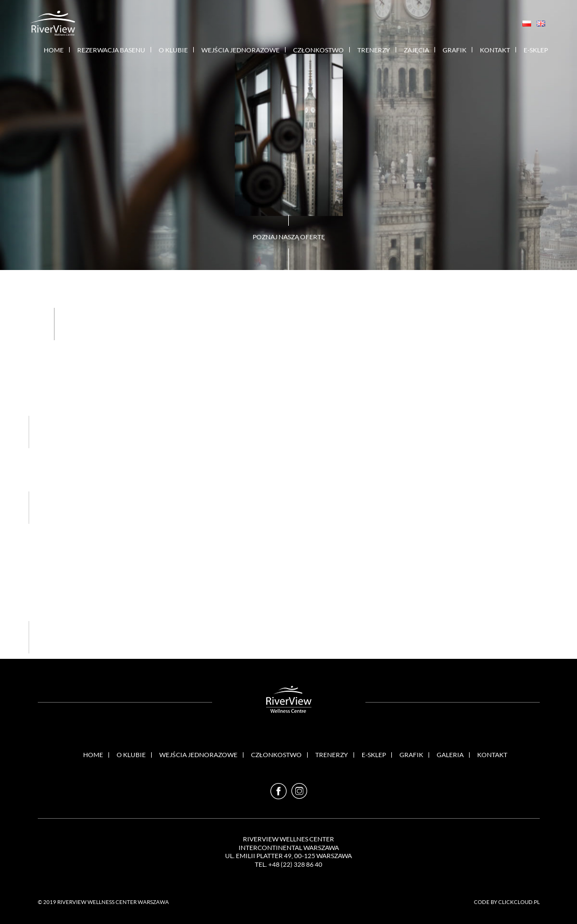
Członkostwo (318, 50)
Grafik (454, 50)
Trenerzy (374, 50)
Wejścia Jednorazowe (240, 50)
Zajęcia (416, 50)
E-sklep (536, 50)
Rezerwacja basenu (111, 50)
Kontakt (495, 50)
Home (54, 50)
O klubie (173, 50)
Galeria (450, 755)
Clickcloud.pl (519, 902)
